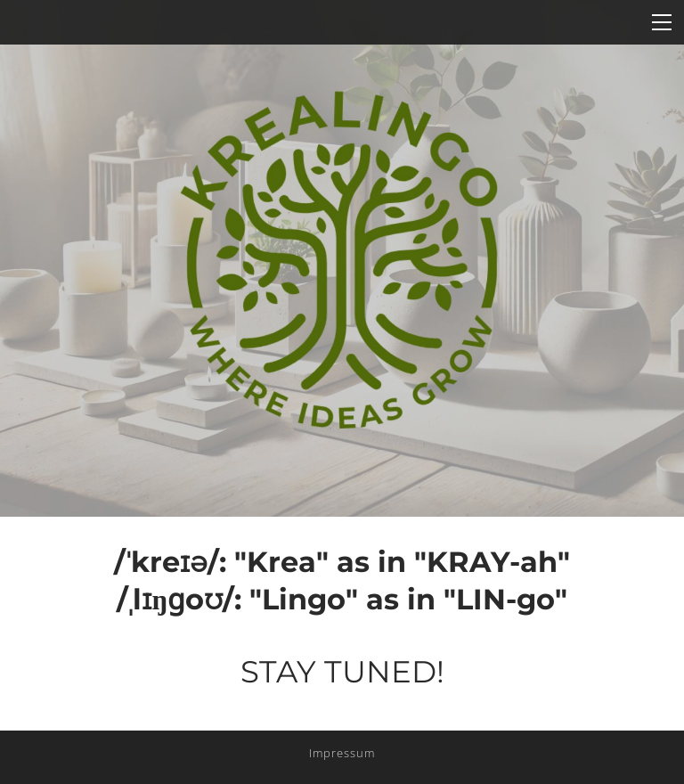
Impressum (342, 753)
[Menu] (662, 22)
